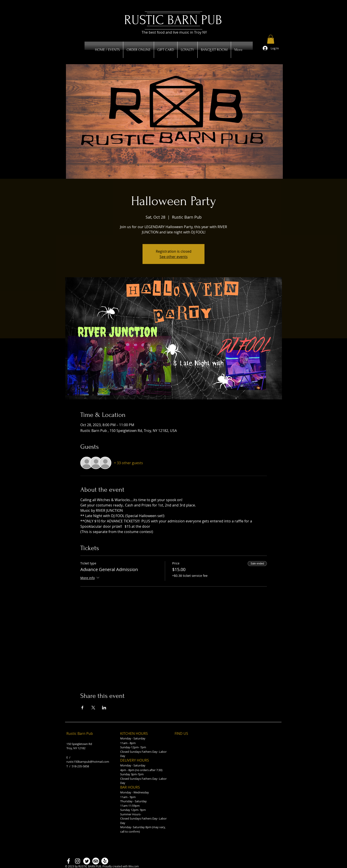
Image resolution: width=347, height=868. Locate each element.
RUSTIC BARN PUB (173, 20)
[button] (271, 39)
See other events (174, 257)
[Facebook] (68, 861)
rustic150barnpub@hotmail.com (88, 762)
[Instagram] (78, 861)
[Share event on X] (93, 708)
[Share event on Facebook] (82, 708)
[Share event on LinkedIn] (104, 708)
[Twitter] (87, 861)
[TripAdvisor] (96, 861)
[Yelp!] (105, 861)
